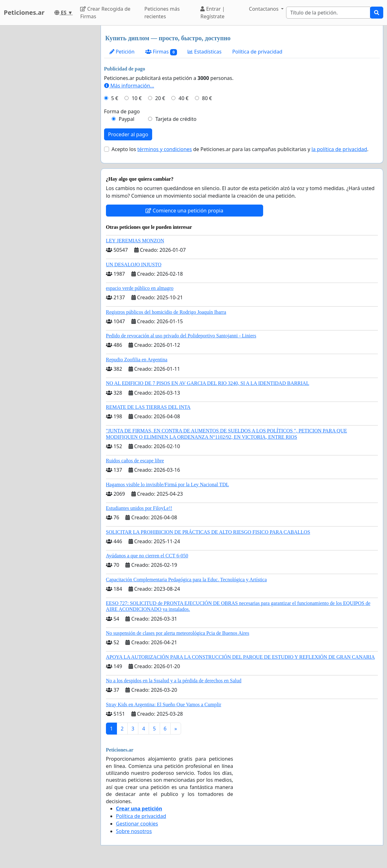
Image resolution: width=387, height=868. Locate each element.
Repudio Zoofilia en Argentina (137, 360)
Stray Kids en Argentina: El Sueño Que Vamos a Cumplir (164, 705)
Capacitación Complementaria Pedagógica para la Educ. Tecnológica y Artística (186, 580)
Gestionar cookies (137, 824)
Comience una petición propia (184, 211)
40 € (184, 98)
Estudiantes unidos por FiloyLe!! (139, 508)
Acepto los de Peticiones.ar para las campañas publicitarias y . (240, 149)
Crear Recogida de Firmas (105, 13)
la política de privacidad (339, 149)
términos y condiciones (165, 149)
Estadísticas (205, 52)
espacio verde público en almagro (140, 288)
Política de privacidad (257, 52)
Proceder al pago (128, 134)
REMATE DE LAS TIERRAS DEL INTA (148, 407)
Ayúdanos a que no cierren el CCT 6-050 (147, 556)
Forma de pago (122, 111)
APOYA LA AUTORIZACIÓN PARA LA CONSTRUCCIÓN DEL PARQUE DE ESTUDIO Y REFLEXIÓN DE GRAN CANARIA (240, 657)
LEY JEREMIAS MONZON (135, 241)
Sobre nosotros (134, 831)
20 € (160, 98)
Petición (122, 52)
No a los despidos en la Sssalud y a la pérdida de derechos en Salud (174, 681)
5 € (115, 98)
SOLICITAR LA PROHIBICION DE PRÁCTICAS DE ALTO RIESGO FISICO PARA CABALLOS (208, 532)
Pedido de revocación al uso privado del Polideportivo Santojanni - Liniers (181, 336)
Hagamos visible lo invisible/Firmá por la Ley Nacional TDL (168, 485)
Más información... (129, 86)
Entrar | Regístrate (213, 13)
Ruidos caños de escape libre (135, 461)
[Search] (328, 13)
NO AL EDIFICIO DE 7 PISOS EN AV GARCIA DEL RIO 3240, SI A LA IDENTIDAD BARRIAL (208, 383)
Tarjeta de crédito (176, 119)
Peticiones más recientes (162, 13)
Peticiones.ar (24, 12)
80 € (207, 98)
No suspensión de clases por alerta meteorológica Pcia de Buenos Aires (178, 633)
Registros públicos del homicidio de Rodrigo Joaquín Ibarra (166, 312)
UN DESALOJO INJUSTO (134, 265)
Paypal (127, 119)
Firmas (161, 52)
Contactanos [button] (264, 9)
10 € (137, 98)
